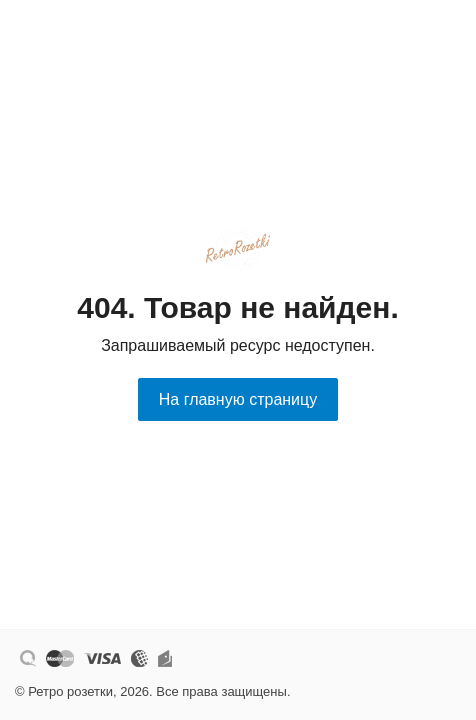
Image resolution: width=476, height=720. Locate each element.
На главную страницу (238, 399)
